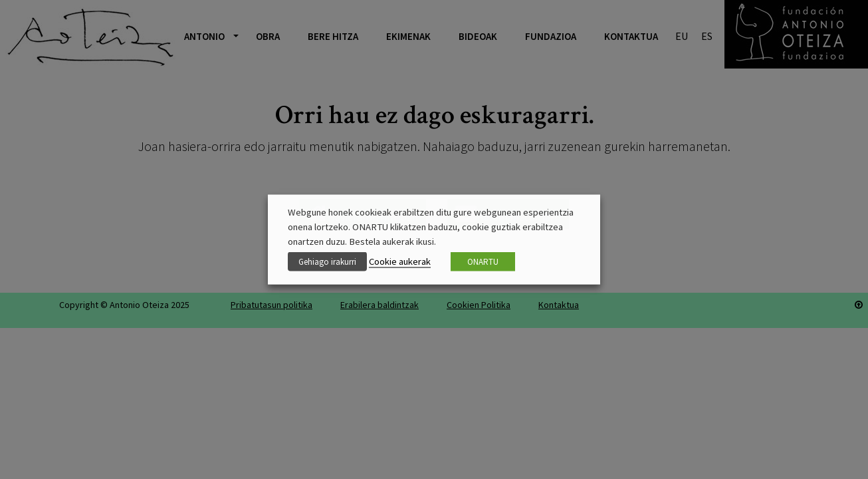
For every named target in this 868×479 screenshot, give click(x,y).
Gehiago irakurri (327, 262)
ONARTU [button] (483, 262)
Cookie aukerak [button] (400, 261)
